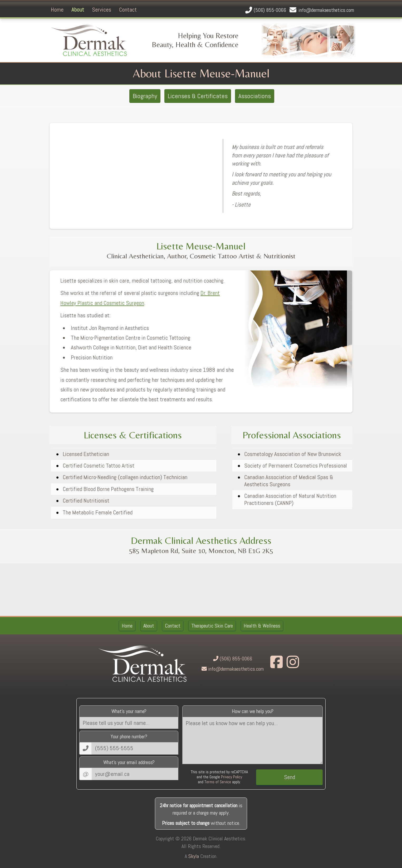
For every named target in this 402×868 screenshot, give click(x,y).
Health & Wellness (262, 626)
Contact (128, 9)
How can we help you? (253, 711)
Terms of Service (218, 782)
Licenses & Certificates (198, 96)
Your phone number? (129, 736)
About (78, 9)
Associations (255, 96)
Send (290, 777)
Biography (145, 96)
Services (102, 9)
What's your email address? (129, 762)
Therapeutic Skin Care (212, 626)
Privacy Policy (232, 777)
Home (57, 9)
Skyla (194, 856)
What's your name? (129, 711)
